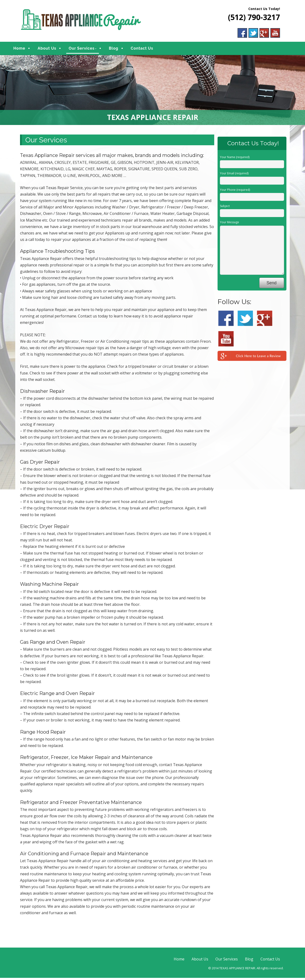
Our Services (89, 49)
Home (26, 49)
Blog (121, 49)
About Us (54, 49)
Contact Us (149, 49)
